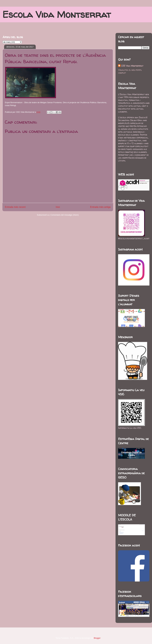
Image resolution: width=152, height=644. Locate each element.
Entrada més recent (15, 207)
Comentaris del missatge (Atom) (65, 215)
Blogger (97, 638)
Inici (58, 207)
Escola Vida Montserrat (57, 14)
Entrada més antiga (100, 207)
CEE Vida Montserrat (132, 66)
